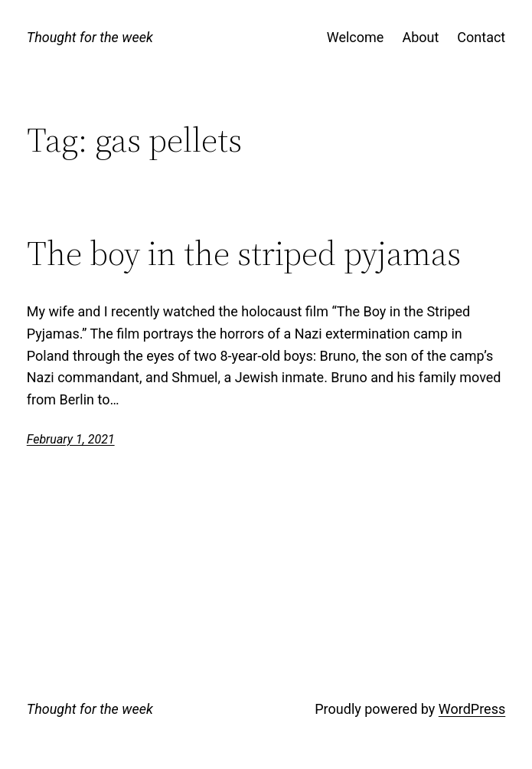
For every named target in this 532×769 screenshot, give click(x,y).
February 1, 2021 (71, 439)
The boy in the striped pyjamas (244, 254)
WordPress (472, 709)
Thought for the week (90, 37)
